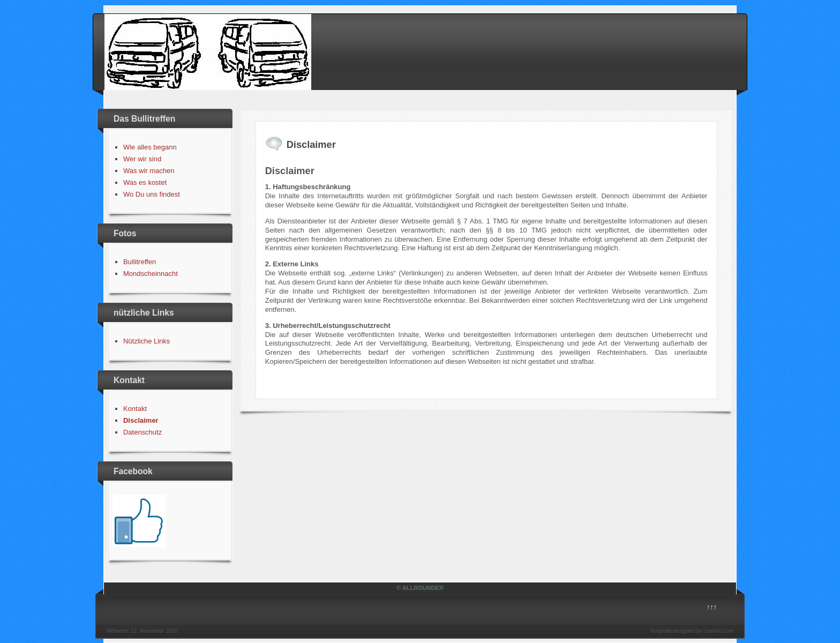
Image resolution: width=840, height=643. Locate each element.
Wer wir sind (142, 159)
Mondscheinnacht (151, 274)
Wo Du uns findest (152, 194)
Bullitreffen (140, 262)
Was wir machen (149, 171)
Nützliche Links (147, 341)
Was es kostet (145, 182)
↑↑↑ (712, 607)
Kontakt (135, 409)
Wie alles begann (150, 147)
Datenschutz (142, 432)
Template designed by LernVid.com (692, 631)
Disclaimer (141, 420)
